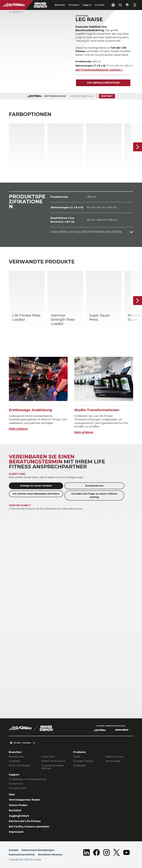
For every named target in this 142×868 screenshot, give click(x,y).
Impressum (16, 832)
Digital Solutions (114, 757)
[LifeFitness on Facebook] (97, 853)
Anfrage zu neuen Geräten (36, 486)
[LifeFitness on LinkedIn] (87, 853)
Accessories (79, 766)
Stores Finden (18, 805)
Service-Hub (16, 784)
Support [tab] (87, 5)
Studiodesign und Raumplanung (27, 779)
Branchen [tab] (60, 5)
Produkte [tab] (74, 5)
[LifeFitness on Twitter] (116, 853)
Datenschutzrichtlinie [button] (22, 855)
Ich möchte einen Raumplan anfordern (36, 494)
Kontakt (100, 5)
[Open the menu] (135, 5)
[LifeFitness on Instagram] (106, 853)
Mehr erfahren (18, 429)
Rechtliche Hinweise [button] (50, 855)
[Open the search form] (120, 5)
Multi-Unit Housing (19, 766)
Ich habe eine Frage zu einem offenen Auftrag (94, 495)
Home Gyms (48, 757)
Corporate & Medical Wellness (52, 767)
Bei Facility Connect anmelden (29, 827)
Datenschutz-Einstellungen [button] (38, 850)
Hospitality (15, 761)
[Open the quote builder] (128, 5)
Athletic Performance (53, 761)
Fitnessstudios (17, 757)
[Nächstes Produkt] (138, 147)
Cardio (77, 757)
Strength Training (83, 761)
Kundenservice (94, 486)
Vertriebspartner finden (24, 800)
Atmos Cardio (113, 761)
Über (12, 794)
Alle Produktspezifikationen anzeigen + (99, 70)
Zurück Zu (16, 12)
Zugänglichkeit (19, 816)
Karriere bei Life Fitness (25, 821)
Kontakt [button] (14, 850)
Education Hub (17, 788)
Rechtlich (15, 810)
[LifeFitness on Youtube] (126, 853)
